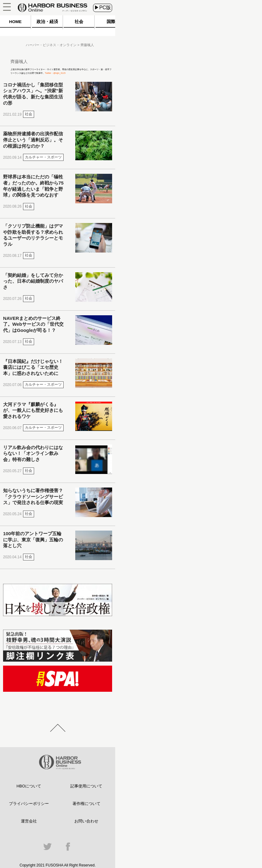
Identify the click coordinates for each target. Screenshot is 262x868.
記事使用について (86, 786)
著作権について (86, 804)
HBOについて (29, 786)
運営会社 (29, 821)
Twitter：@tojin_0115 (55, 73)
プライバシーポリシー (29, 804)
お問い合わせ (86, 821)
